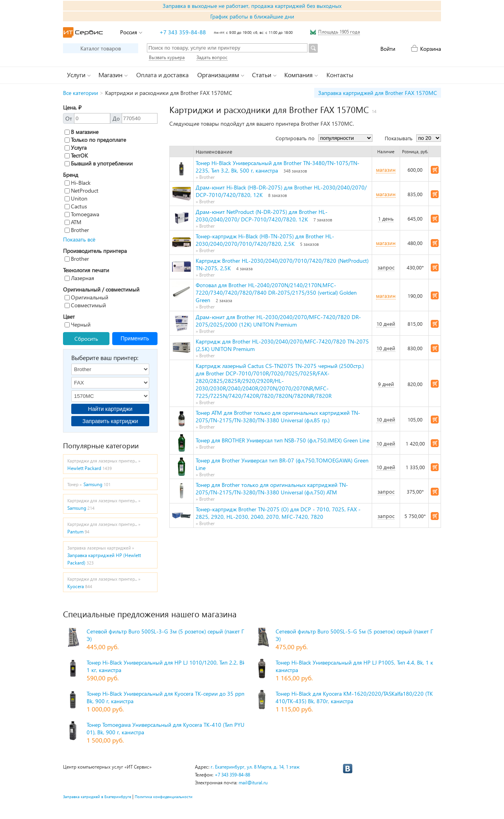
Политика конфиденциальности (164, 797)
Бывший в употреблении (99, 163)
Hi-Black (78, 183)
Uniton (76, 198)
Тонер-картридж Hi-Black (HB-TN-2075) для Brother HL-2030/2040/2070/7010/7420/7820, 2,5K (265, 240)
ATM (73, 222)
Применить (135, 338)
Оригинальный (86, 297)
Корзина (431, 49)
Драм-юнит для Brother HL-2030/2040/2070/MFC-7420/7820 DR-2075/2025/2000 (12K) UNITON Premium (278, 321)
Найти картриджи (110, 409)
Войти (388, 49)
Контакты (340, 75)
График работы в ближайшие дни (252, 16)
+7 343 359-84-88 (183, 32)
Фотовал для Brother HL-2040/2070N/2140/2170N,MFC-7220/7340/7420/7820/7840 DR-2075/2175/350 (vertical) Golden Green (276, 292)
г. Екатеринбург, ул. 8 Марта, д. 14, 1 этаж (255, 767)
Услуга (76, 148)
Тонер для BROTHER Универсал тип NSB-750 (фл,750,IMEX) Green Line (283, 440)
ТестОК (76, 155)
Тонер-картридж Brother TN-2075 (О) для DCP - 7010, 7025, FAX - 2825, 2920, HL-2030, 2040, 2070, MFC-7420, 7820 (278, 513)
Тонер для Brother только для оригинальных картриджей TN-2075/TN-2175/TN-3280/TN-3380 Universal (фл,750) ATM (272, 488)
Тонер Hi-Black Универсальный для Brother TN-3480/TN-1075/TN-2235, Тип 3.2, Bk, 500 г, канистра (278, 167)
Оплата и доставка (162, 75)
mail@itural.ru (253, 783)
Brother (77, 230)
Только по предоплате (95, 140)
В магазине (82, 132)
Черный (78, 324)
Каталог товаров (101, 48)
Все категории (81, 93)
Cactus (76, 206)
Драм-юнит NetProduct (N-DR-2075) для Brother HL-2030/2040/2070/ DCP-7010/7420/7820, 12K (262, 215)
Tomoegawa (82, 214)
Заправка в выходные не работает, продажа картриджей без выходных (252, 6)
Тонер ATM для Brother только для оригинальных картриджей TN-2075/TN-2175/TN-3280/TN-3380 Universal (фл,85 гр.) (278, 416)
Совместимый (85, 305)
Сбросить (86, 339)
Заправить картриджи (110, 421)
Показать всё (79, 239)
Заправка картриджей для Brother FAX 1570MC (378, 93)
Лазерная (79, 278)
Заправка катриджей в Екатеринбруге (97, 797)
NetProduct (82, 190)
